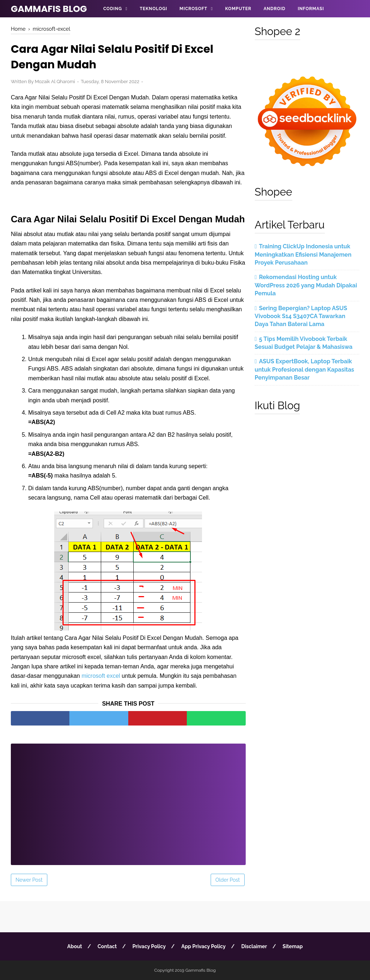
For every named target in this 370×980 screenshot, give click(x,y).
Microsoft (193, 9)
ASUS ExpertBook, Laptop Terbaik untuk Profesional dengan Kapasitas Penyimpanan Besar (304, 369)
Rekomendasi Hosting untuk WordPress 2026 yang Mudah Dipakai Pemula (306, 285)
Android (274, 9)
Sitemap (293, 946)
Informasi (311, 9)
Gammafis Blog (49, 9)
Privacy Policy (149, 946)
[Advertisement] (128, 800)
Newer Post (29, 880)
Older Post (228, 880)
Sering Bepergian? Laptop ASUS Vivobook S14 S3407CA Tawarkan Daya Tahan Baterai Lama (301, 316)
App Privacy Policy (204, 946)
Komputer (238, 9)
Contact (107, 946)
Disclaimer (254, 946)
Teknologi (154, 9)
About (75, 946)
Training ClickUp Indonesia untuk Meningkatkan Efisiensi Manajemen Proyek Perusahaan (303, 254)
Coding (113, 9)
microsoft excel (101, 676)
